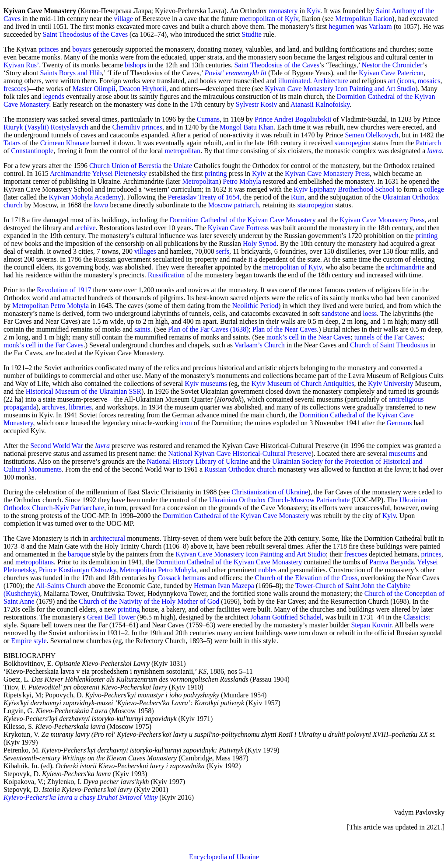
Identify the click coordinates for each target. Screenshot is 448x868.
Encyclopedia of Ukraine (224, 857)
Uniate (183, 166)
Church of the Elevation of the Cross (306, 578)
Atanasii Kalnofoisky (320, 104)
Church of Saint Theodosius (389, 345)
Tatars (12, 143)
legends (54, 96)
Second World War (56, 446)
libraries (80, 407)
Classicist (417, 617)
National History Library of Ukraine (198, 461)
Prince (264, 119)
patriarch (247, 205)
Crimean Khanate (65, 143)
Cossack (169, 578)
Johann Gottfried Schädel (286, 617)
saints (142, 329)
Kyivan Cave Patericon (391, 73)
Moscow (220, 205)
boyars (82, 49)
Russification (166, 275)
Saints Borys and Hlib (71, 73)
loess (370, 313)
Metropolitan (200, 181)
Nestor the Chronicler (392, 65)
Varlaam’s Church (260, 345)
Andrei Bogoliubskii (303, 119)
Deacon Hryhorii (143, 89)
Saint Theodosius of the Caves (85, 34)
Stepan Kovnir (371, 625)
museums (213, 383)
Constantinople (32, 151)
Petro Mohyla (242, 181)
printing (216, 173)
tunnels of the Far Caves (388, 337)
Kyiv (313, 11)
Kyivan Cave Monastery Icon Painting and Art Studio (340, 89)
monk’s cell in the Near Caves (308, 337)
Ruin (298, 197)
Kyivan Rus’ (21, 65)
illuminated (294, 81)
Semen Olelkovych (371, 135)
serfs (223, 251)
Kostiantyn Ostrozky (87, 570)
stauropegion (352, 143)
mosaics (429, 81)
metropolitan (182, 151)
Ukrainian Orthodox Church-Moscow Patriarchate (279, 500)
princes (49, 49)
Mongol (231, 127)
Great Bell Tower (111, 617)
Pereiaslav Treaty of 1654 (203, 197)
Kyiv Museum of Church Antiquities (303, 383)
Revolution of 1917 (64, 290)
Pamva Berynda (392, 562)
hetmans (194, 578)
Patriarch (428, 143)
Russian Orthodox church (240, 469)
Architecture (331, 81)
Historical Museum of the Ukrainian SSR (84, 391)
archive (86, 228)
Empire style (29, 641)
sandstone (335, 313)
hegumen (341, 26)
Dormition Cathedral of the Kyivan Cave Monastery (243, 220)
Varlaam (380, 26)
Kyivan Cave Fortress (238, 228)
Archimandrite (70, 173)
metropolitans (35, 562)
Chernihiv (126, 127)
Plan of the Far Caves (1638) (208, 329)
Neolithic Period (255, 306)
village (123, 19)
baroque (79, 554)
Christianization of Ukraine (270, 492)
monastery (283, 11)
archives (54, 407)
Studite (251, 34)
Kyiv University (391, 383)
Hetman (205, 586)
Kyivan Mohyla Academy (85, 197)
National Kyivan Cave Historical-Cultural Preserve (240, 453)
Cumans (208, 119)
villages (145, 251)
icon (186, 423)
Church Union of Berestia (125, 166)
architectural (108, 538)
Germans (399, 423)
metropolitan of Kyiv (269, 19)
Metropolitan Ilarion (364, 19)
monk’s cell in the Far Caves (44, 345)
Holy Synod (260, 243)
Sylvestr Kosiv (257, 104)
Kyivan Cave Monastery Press (327, 173)
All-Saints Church (61, 586)
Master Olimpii (94, 89)
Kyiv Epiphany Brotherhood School (344, 189)
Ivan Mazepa (236, 586)
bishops (135, 65)
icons (407, 81)
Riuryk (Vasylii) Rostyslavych (46, 127)
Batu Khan (258, 127)
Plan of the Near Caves (285, 329)
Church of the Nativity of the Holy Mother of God (149, 601)
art (392, 81)
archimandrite (405, 267)
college (434, 189)
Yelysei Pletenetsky (119, 173)
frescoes (15, 89)
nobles (267, 570)
